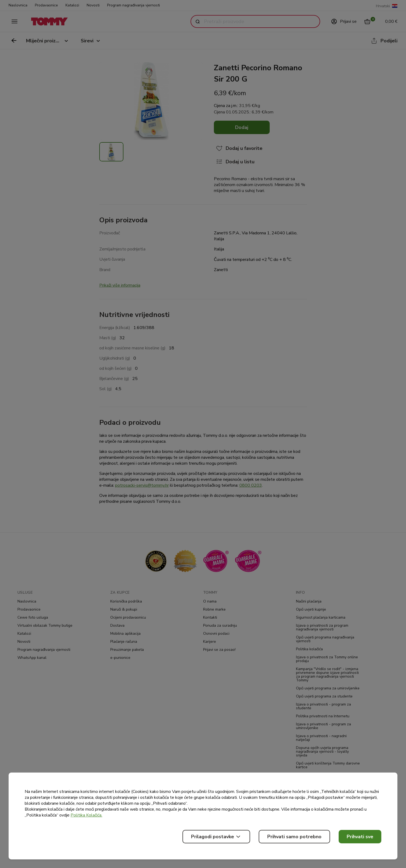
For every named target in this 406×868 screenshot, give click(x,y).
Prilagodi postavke (216, 837)
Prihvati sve (360, 837)
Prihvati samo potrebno (294, 837)
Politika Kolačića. (86, 815)
